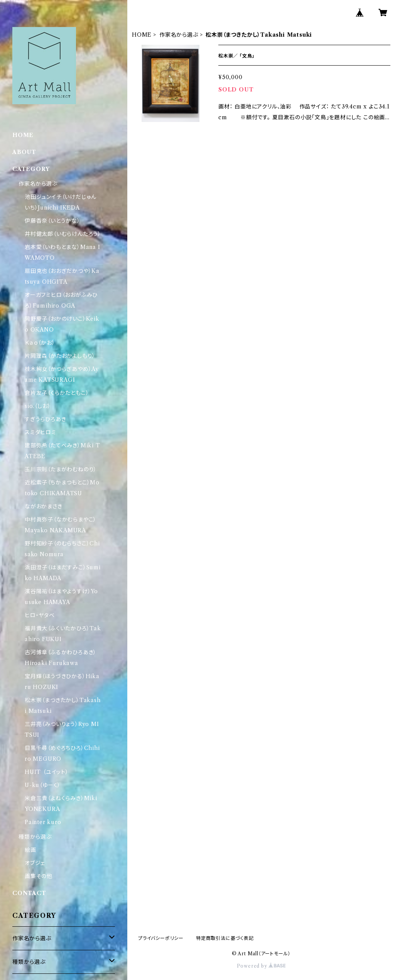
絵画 (30, 850)
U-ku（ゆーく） (43, 785)
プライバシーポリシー (161, 938)
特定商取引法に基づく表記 (225, 938)
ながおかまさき (44, 506)
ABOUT (24, 152)
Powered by (261, 966)
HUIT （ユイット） (47, 772)
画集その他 (39, 876)
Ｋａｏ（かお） (40, 343)
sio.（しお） (38, 406)
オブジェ (35, 863)
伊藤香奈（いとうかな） (52, 221)
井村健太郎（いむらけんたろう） (63, 234)
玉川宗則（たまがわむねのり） (61, 469)
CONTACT (29, 893)
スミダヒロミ (41, 432)
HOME (142, 35)
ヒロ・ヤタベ (40, 615)
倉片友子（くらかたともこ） (57, 393)
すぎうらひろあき (45, 419)
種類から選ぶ (35, 837)
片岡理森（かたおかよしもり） (60, 356)
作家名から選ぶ (179, 35)
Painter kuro (43, 822)
